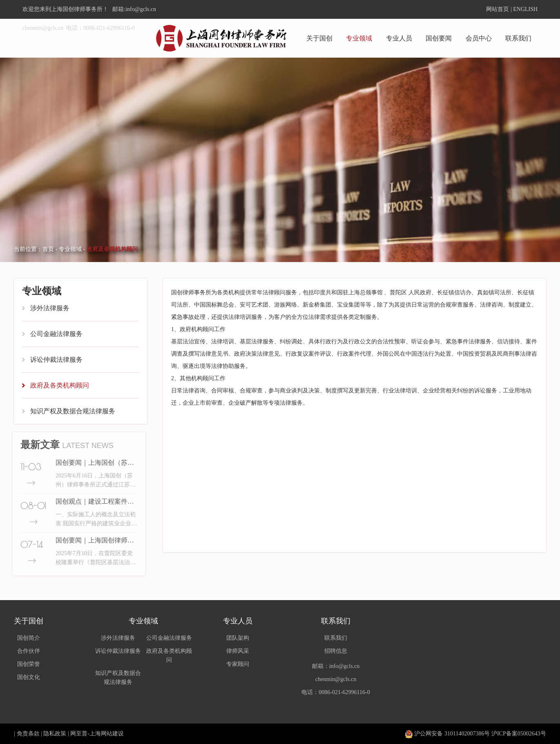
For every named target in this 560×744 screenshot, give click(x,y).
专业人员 (399, 38)
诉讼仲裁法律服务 (56, 360)
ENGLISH (525, 9)
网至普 (79, 734)
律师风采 (238, 651)
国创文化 (29, 677)
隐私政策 (55, 734)
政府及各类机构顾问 (60, 385)
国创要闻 (439, 38)
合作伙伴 (29, 651)
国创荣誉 (29, 664)
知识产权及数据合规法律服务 (73, 411)
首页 (48, 249)
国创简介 (29, 638)
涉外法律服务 (50, 308)
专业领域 (359, 38)
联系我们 (518, 38)
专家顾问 (238, 664)
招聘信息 (336, 651)
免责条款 (28, 734)
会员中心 (479, 38)
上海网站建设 (107, 734)
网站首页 (498, 9)
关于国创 (319, 38)
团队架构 (238, 638)
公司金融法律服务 (56, 334)
